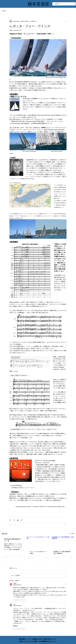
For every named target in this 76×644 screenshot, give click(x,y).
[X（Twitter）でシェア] (14, 520)
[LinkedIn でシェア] (18, 520)
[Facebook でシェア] (10, 520)
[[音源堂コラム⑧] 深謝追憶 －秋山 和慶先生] (63, 543)
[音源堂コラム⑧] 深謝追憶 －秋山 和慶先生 (63, 552)
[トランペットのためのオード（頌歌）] (38, 543)
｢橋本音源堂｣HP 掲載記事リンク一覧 (12, 540)
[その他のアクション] (66, 21)
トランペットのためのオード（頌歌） (38, 552)
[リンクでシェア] (22, 520)
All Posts (4, 11)
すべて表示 (72, 533)
